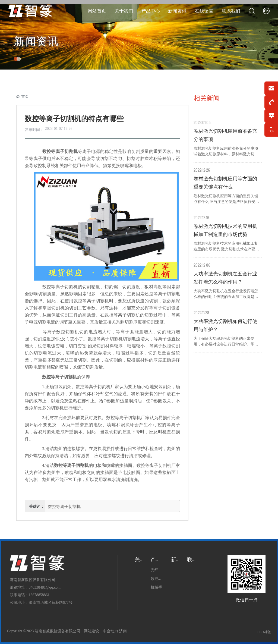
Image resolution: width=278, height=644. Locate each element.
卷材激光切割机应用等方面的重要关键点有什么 (225, 183)
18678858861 (39, 595)
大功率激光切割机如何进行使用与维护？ (225, 325)
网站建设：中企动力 (101, 631)
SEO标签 (264, 632)
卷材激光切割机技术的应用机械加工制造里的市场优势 (225, 230)
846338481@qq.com (45, 587)
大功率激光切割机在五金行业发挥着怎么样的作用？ (225, 278)
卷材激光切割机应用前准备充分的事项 (225, 135)
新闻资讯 (36, 41)
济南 (123, 631)
